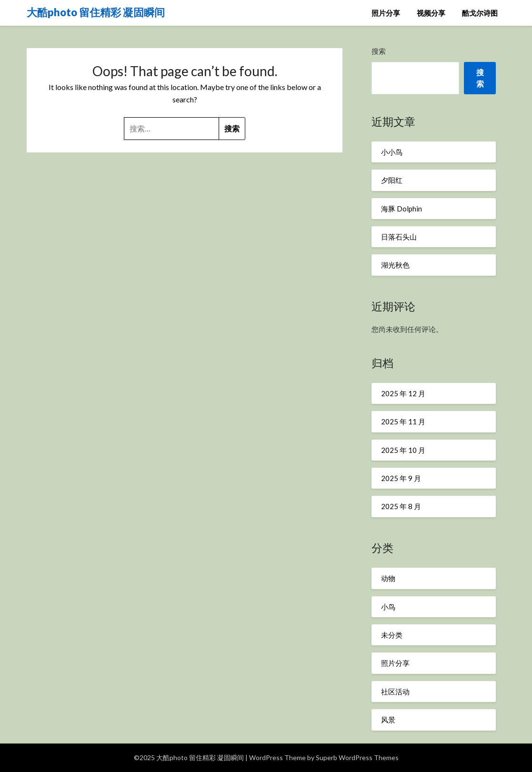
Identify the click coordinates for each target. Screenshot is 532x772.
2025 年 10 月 (403, 450)
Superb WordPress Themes (357, 757)
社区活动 (395, 692)
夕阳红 (392, 180)
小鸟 (388, 607)
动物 (388, 578)
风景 (388, 720)
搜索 (379, 51)
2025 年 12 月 (403, 393)
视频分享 (431, 13)
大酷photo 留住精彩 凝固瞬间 (96, 12)
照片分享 (386, 13)
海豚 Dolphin (402, 209)
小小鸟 (392, 152)
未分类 (392, 635)
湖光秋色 (395, 265)
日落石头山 (399, 237)
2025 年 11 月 (403, 421)
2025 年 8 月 (401, 506)
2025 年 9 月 (401, 478)
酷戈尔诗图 (480, 13)
